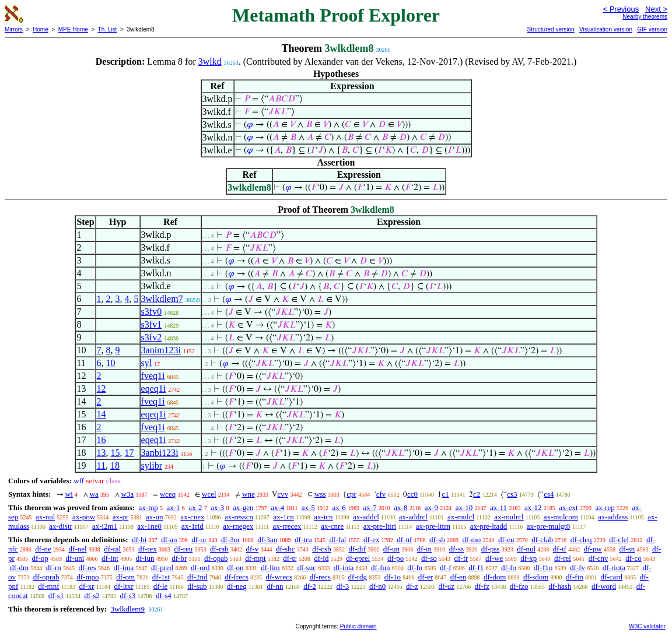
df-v (253, 549)
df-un (391, 549)
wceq (168, 494)
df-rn (54, 568)
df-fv (577, 568)
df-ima (124, 568)
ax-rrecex (287, 526)
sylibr (152, 465)
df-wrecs (279, 577)
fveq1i (153, 376)
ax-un (155, 517)
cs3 (512, 494)
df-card (611, 577)
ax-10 (464, 507)
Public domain (358, 626)
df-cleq (581, 540)
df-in (424, 549)
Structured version (550, 29)
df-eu (506, 540)
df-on (235, 568)
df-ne (43, 549)
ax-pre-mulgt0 (548, 526)
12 (101, 389)
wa (94, 494)
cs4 (549, 494)
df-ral (112, 549)
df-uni (75, 558)
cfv (381, 494)
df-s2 (92, 595)
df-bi (139, 540)
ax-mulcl (461, 517)
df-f (446, 568)
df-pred (162, 568)
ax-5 (308, 507)
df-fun (381, 568)
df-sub (197, 586)
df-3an (267, 540)
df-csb (322, 549)
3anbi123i (160, 453)
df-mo (471, 540)
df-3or (231, 540)
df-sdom (536, 577)
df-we (494, 558)
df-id (321, 558)
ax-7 (370, 507)
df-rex (148, 549)
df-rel (563, 558)
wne (249, 494)
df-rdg (358, 577)
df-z (412, 586)
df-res (87, 568)
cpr (351, 494)
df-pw (593, 549)
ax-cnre (332, 526)
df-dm (19, 568)
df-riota (614, 568)
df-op (40, 558)
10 (111, 363)
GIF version (652, 29)
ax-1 (174, 507)
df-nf (404, 540)
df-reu (183, 549)
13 (101, 453)
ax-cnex (192, 517)
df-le (161, 586)
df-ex (371, 540)
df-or (199, 540)
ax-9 (431, 507)
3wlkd (210, 62)
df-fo (509, 568)
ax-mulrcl (509, 517)
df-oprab (46, 577)
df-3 (343, 586)
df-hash (560, 586)
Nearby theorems (645, 17)
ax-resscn (239, 517)
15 (116, 453)
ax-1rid (192, 526)
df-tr (290, 558)
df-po (395, 558)
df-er (426, 577)
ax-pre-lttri (380, 526)
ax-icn (323, 517)
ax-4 (277, 507)
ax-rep (605, 507)
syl (147, 363)
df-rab (219, 549)
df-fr (461, 558)
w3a (128, 494)
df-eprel (358, 558)
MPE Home (73, 29)
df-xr (86, 586)
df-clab (542, 540)
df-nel (78, 549)
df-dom (495, 577)
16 (101, 440)
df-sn (627, 549)
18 (115, 465)
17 (129, 453)
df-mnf (48, 586)
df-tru (303, 540)
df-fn (415, 568)
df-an (169, 540)
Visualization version (606, 29)
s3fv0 (152, 312)
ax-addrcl (413, 517)
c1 (445, 494)
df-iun (145, 558)
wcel (209, 494)
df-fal (337, 540)
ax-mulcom (561, 517)
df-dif (357, 549)
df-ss (456, 549)
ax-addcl (366, 517)
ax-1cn (283, 517)
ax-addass (613, 517)
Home (41, 29)
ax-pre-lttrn (433, 526)
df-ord (200, 568)
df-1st (161, 577)
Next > (656, 9)
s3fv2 (152, 337)
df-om (125, 577)
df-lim (270, 568)
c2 (477, 494)
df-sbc (286, 549)
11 (101, 465)
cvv (283, 494)
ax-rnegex (238, 526)
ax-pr (120, 517)
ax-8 (400, 507)
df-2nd (197, 577)
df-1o (393, 577)
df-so (429, 558)
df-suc (307, 568)
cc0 (412, 494)
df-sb (437, 540)
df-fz (482, 586)
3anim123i (161, 350)
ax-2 (195, 507)
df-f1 (476, 568)
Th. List (108, 29)
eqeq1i (154, 389)
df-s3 (128, 595)
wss (320, 494)
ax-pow (84, 517)
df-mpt (255, 558)
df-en (458, 577)
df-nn (275, 586)
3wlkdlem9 (127, 609)
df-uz (447, 586)
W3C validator (647, 626)
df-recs (320, 577)
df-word (604, 586)
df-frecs (236, 577)
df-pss (491, 549)
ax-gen (243, 507)
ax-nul (45, 517)
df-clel (619, 540)
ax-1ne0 (149, 526)
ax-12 (533, 507)
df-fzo (519, 586)
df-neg (237, 586)
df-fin (575, 577)
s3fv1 (152, 324)
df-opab (216, 558)
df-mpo (87, 577)
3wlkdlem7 (162, 299)
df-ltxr (124, 586)
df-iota (344, 568)
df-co (633, 558)
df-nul (526, 549)
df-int (110, 558)
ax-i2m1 (105, 526)
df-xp (528, 558)
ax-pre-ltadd (489, 526)
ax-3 (217, 507)
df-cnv (598, 558)
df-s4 (164, 595)
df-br (179, 558)
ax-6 (339, 507)
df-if (560, 549)
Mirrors (14, 29)
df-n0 (377, 586)
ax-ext (568, 507)
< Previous (621, 9)
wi (69, 494)
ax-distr (61, 526)
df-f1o (543, 568)
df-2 (310, 586)
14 (101, 414)
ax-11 (498, 507)
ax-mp (148, 507)
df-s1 (56, 595)
